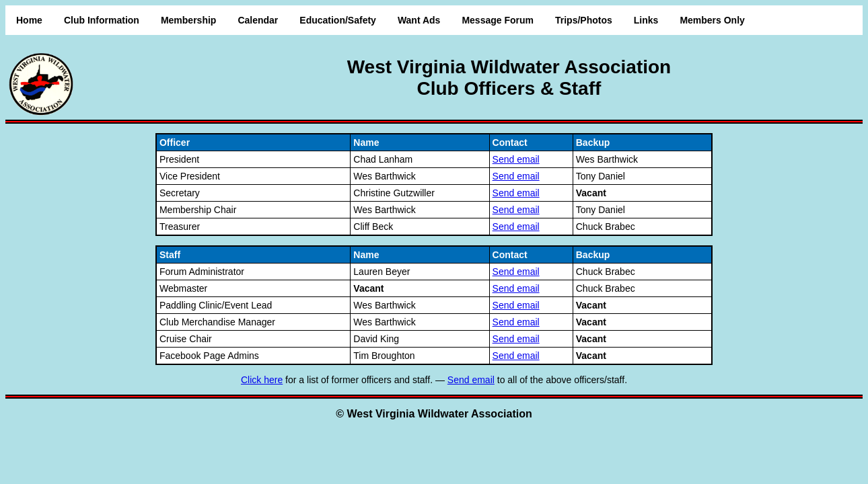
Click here (262, 380)
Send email (516, 159)
